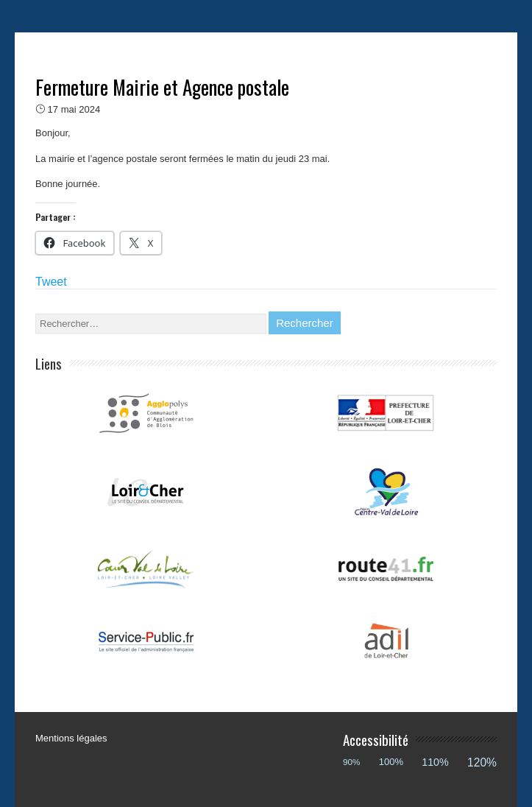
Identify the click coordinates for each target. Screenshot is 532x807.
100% (391, 762)
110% (435, 762)
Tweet (51, 282)
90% (351, 762)
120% (482, 762)
